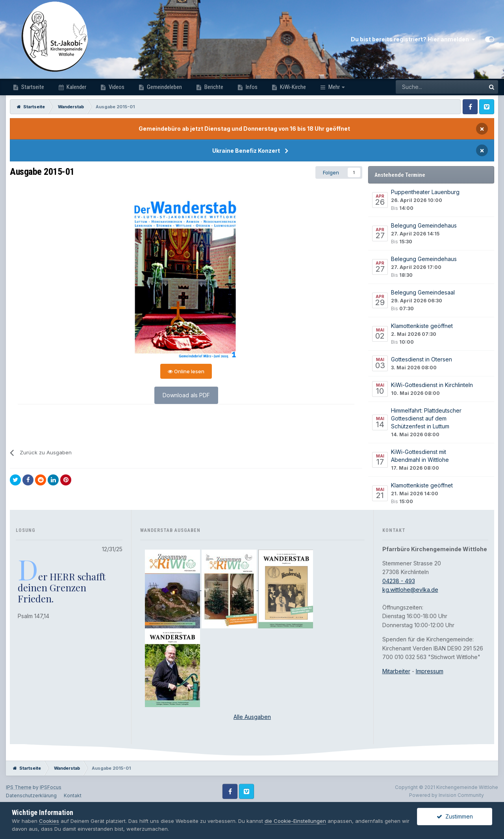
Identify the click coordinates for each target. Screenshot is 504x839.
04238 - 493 (399, 581)
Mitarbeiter (396, 671)
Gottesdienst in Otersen (422, 359)
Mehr (334, 87)
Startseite (32, 87)
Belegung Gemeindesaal (423, 292)
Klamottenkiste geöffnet (422, 326)
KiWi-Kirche (292, 87)
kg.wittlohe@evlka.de (410, 590)
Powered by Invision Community (447, 795)
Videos (116, 87)
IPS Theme (19, 787)
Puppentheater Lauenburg (425, 192)
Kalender (76, 87)
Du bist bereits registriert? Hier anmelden (413, 39)
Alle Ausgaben (252, 717)
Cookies (49, 821)
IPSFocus (51, 787)
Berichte (213, 87)
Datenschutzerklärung (31, 795)
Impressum (430, 671)
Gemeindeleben (164, 87)
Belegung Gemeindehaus (424, 225)
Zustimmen (455, 816)
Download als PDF (186, 395)
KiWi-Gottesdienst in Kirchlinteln (432, 385)
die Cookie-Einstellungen (295, 821)
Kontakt (73, 795)
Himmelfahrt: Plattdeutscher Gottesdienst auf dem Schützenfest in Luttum (426, 418)
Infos (251, 87)
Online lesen (186, 371)
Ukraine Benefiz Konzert (246, 151)
